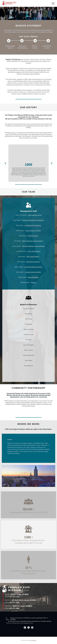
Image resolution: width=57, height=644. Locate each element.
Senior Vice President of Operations (33, 220)
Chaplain (34, 283)
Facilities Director (33, 236)
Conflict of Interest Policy (13, 623)
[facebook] (25, 628)
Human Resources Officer (33, 231)
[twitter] (29, 628)
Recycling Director (33, 277)
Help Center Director (33, 257)
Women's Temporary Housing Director (33, 246)
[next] (52, 163)
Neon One (34, 640)
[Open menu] (53, 3)
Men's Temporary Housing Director (33, 241)
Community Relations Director (33, 267)
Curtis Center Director (34, 251)
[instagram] (32, 628)
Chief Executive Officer (35, 215)
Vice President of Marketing (33, 225)
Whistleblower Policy (27, 623)
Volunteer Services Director (33, 272)
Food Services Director (33, 262)
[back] (5, 163)
